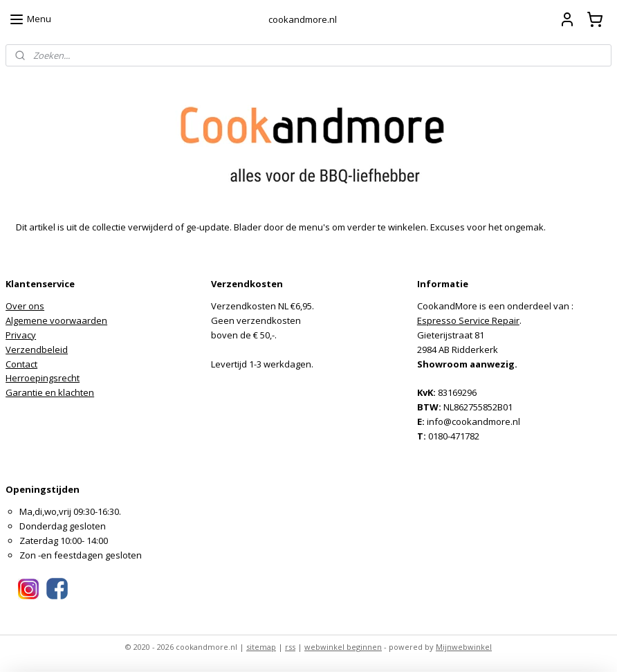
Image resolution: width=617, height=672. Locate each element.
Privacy (21, 335)
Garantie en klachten (50, 392)
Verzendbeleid (37, 349)
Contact (21, 364)
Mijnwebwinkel (464, 647)
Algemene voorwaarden (56, 320)
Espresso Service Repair (468, 320)
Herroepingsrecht (43, 378)
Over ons (25, 306)
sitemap (261, 647)
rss (290, 647)
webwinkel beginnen (343, 647)
